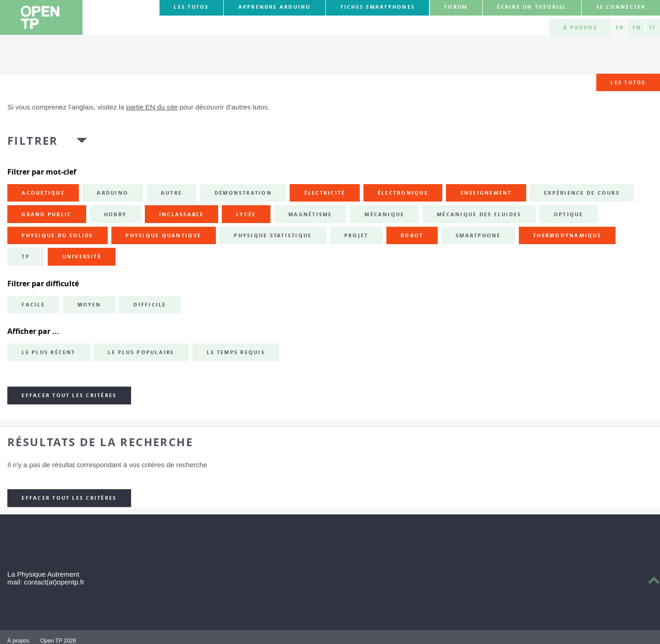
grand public (47, 214)
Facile (33, 305)
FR (620, 27)
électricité (325, 193)
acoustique (43, 193)
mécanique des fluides (479, 214)
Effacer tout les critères (69, 395)
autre (171, 193)
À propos (580, 27)
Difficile (150, 305)
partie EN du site (152, 107)
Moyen (89, 305)
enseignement (486, 193)
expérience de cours (582, 193)
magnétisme (310, 214)
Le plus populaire (141, 352)
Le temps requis (236, 352)
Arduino (113, 193)
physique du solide (57, 235)
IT (653, 27)
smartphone (478, 235)
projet (356, 235)
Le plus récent (48, 352)
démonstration (243, 193)
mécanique (384, 214)
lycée (246, 214)
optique (569, 214)
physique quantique (163, 235)
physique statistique (273, 235)
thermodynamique (567, 235)
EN (637, 27)
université (82, 257)
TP (25, 257)
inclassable (181, 214)
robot (412, 235)
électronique (403, 193)
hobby (115, 214)
